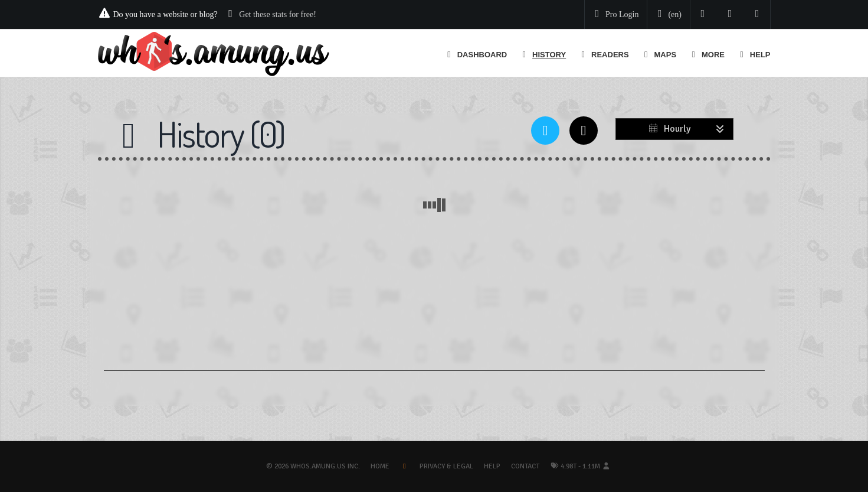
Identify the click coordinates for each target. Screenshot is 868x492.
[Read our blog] (730, 14)
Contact (525, 466)
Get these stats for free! (278, 14)
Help (492, 466)
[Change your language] (667, 15)
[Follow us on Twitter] (703, 14)
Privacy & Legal (446, 466)
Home (380, 466)
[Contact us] (757, 14)
